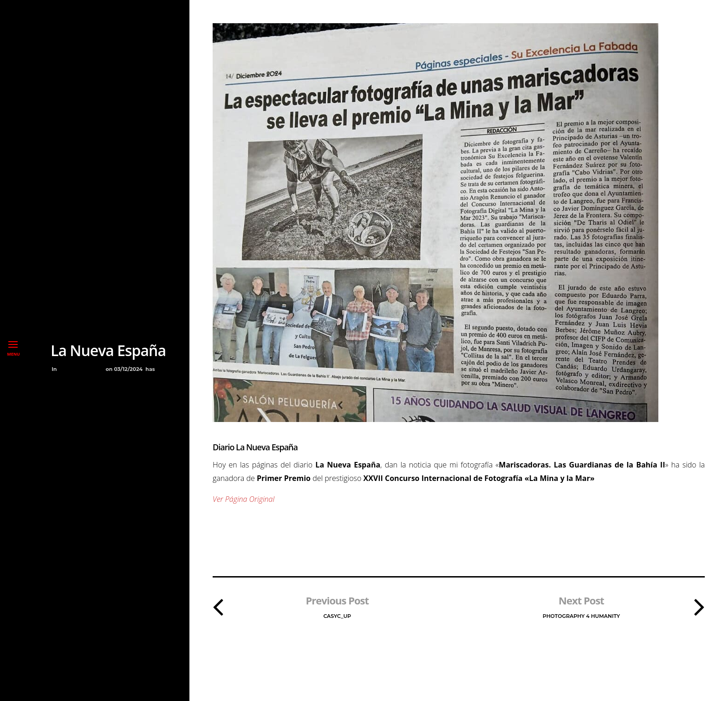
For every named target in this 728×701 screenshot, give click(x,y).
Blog (68, 369)
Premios (91, 369)
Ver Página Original (244, 499)
